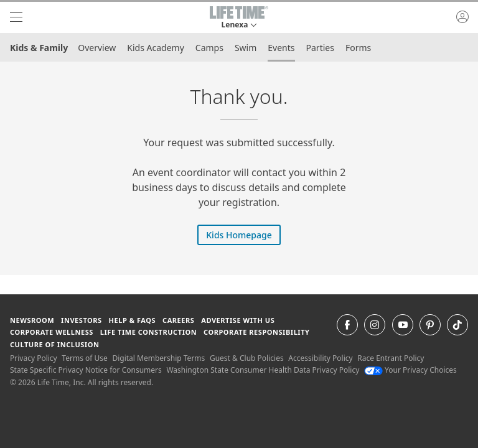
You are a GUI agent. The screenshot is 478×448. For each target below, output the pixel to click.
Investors (82, 320)
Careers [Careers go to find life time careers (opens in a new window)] (178, 320)
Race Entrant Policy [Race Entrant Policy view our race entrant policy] (391, 358)
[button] (239, 17)
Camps (209, 48)
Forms (358, 48)
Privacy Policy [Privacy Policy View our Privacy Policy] (34, 358)
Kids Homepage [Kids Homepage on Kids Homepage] (239, 235)
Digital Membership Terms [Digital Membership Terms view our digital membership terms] (158, 358)
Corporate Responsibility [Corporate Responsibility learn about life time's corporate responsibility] (256, 332)
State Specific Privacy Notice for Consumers (86, 370)
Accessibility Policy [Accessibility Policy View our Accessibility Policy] (320, 358)
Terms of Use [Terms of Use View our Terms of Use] (84, 358)
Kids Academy (156, 48)
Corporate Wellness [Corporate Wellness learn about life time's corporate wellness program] (52, 332)
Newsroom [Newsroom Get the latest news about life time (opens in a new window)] (32, 320)
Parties (320, 48)
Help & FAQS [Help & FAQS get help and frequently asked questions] (133, 320)
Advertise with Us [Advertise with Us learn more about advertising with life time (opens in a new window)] (238, 320)
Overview (97, 48)
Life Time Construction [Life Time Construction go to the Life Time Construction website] (148, 332)
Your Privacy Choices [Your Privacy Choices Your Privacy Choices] (410, 370)
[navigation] (16, 17)
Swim (246, 48)
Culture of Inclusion (54, 344)
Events (281, 48)
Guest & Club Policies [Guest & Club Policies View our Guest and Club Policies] (247, 358)
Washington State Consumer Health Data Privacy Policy (263, 370)
